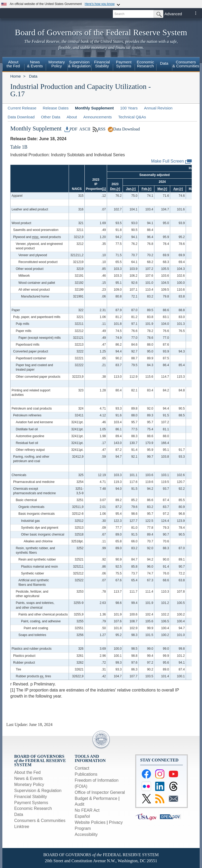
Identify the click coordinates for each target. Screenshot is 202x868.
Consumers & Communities (186, 64)
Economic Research (33, 808)
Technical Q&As (132, 117)
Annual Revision (158, 108)
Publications (86, 774)
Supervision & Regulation (38, 791)
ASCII (84, 129)
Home (16, 76)
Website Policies (90, 822)
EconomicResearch (145, 64)
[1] (104, 189)
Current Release (22, 108)
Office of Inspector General (100, 792)
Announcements (98, 117)
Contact (82, 768)
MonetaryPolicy (57, 64)
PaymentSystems (124, 64)
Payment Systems (31, 803)
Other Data (51, 117)
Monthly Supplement (94, 108)
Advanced (173, 14)
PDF (71, 129)
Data (164, 63)
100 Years (129, 108)
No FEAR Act (87, 810)
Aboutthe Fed (13, 64)
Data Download (21, 117)
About (72, 117)
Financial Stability (31, 797)
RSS (99, 129)
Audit (79, 804)
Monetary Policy (29, 784)
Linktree (22, 827)
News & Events (28, 778)
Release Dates (55, 108)
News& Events (35, 64)
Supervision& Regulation (79, 64)
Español (82, 816)
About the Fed (27, 772)
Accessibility (86, 834)
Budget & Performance (96, 798)
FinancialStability (102, 64)
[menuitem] (13, 65)
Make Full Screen (172, 161)
